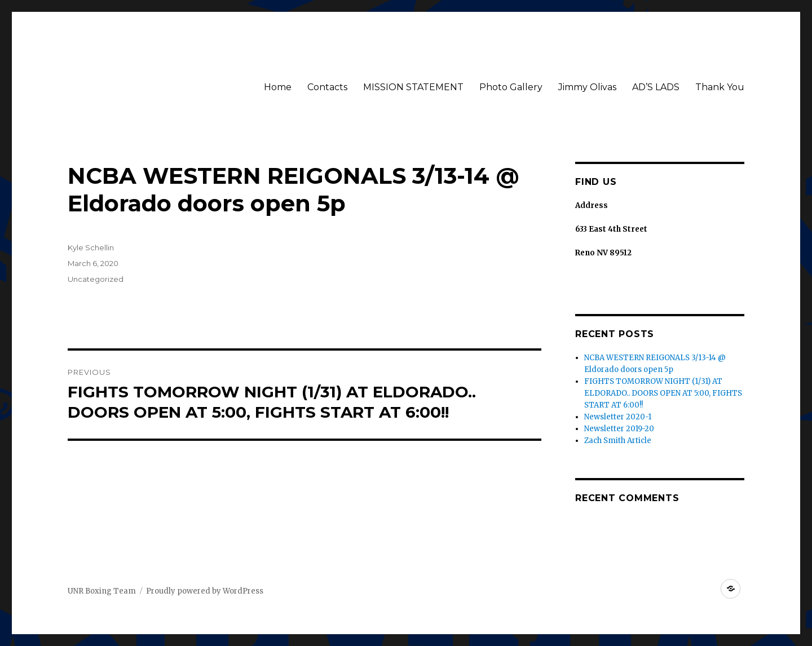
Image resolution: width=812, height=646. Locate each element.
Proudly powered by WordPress (205, 591)
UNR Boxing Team (102, 591)
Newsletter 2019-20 (619, 429)
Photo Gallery (511, 87)
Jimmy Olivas (587, 87)
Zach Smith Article (618, 441)
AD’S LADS (656, 87)
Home (278, 87)
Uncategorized (96, 279)
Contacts (327, 87)
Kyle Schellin (91, 247)
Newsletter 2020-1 (618, 417)
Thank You (720, 87)
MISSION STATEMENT (413, 87)
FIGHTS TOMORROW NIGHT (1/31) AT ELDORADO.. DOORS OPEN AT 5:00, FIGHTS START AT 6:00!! (663, 393)
